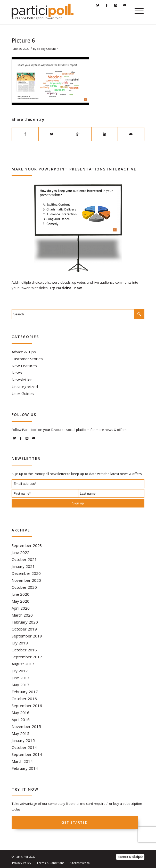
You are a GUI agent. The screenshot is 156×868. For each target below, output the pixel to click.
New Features (24, 366)
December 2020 (26, 573)
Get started (75, 822)
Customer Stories (27, 359)
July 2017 (20, 671)
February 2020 (25, 622)
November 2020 (26, 580)
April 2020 (21, 608)
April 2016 (21, 719)
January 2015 (23, 740)
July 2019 (20, 643)
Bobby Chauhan (48, 49)
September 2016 (27, 706)
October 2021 (24, 559)
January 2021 (23, 566)
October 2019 (24, 629)
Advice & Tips (24, 352)
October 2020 (24, 587)
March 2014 (22, 761)
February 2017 (25, 692)
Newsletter (22, 380)
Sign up (78, 503)
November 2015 (26, 726)
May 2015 (20, 733)
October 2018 (24, 650)
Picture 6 (23, 40)
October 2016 (24, 699)
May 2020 (20, 601)
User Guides (23, 394)
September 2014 (27, 754)
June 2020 (20, 594)
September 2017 (27, 657)
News (17, 373)
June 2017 (20, 678)
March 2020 (22, 615)
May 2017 (20, 685)
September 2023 (27, 545)
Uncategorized (25, 387)
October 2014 (24, 747)
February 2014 (25, 768)
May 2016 (20, 713)
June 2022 (20, 552)
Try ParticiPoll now (65, 288)
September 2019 (27, 636)
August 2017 (23, 664)
